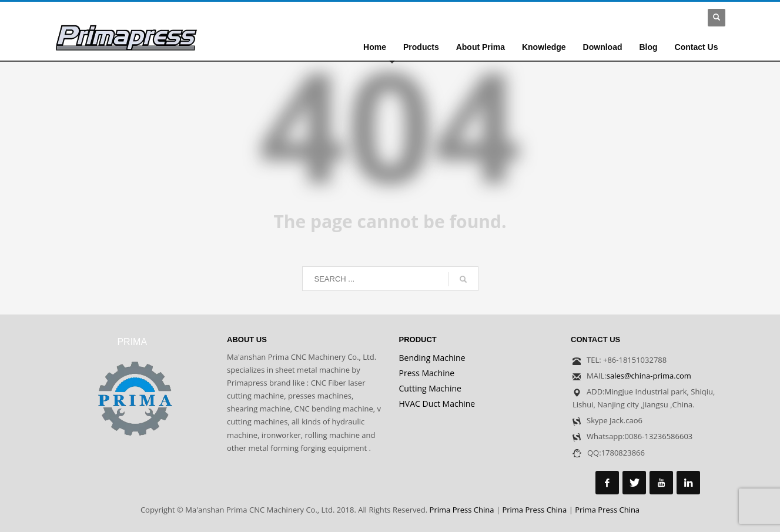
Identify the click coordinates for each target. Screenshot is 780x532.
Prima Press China (462, 510)
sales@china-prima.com (649, 376)
